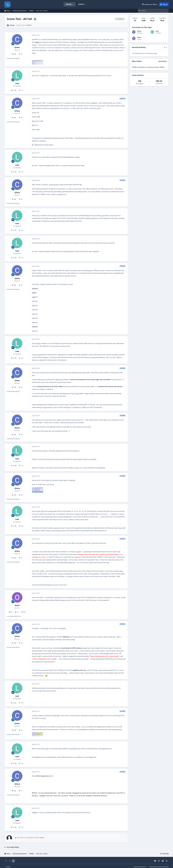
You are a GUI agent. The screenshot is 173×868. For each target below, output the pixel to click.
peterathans (142, 67)
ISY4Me (134, 67)
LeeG (17, 83)
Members (18, 86)
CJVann (12, 25)
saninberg (149, 67)
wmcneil (156, 67)
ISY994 (29, 25)
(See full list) (163, 61)
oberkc (17, 605)
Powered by (159, 867)
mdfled (162, 67)
